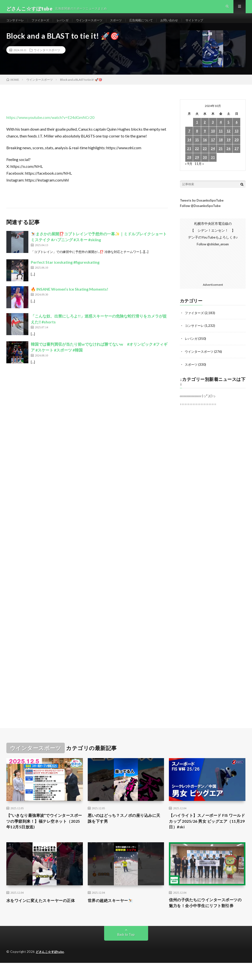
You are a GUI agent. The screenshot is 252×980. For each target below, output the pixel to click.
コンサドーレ (17, 24)
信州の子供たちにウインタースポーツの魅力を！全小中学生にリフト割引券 (205, 917)
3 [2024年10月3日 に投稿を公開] (213, 131)
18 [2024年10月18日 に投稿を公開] (221, 149)
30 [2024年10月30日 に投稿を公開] (205, 166)
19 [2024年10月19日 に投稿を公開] (229, 149)
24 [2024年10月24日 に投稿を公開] (213, 158)
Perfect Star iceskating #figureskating (65, 271)
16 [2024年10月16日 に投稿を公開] (205, 149)
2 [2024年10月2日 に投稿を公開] (205, 131)
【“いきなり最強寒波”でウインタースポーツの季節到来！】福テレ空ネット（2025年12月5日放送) (44, 830)
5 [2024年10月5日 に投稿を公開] (229, 131)
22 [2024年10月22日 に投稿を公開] (197, 158)
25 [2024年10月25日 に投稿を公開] (221, 158)
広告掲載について (157, 24)
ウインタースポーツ (99, 24)
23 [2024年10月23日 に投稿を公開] (205, 158)
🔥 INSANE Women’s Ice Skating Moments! (70, 298)
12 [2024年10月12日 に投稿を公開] (229, 140)
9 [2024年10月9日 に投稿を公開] (205, 140)
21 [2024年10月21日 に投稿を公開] (189, 158)
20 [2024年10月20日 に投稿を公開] (237, 149)
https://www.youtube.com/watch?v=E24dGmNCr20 (50, 126)
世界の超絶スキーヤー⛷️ (113, 911)
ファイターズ (45, 24)
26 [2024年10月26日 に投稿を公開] (229, 158)
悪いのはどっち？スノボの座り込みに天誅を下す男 (124, 827)
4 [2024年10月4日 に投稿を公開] (221, 131)
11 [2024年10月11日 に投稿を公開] (221, 140)
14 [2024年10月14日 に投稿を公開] (189, 149)
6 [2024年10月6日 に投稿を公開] (237, 131)
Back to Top (126, 953)
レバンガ (69, 24)
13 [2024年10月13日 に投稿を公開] (237, 140)
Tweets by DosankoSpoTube (202, 209)
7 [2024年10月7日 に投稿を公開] (189, 140)
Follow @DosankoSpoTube (200, 215)
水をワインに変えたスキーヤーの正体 (43, 914)
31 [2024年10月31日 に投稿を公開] (213, 166)
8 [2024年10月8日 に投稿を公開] (197, 140)
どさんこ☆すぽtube (51, 970)
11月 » (200, 173)
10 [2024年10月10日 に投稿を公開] (213, 140)
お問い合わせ (189, 24)
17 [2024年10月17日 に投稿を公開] (213, 149)
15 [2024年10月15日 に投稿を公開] (197, 149)
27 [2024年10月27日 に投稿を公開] (237, 158)
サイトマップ (217, 24)
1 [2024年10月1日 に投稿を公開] (197, 131)
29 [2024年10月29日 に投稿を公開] (197, 166)
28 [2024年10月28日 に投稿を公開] (189, 166)
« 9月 (189, 173)
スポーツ (129, 24)
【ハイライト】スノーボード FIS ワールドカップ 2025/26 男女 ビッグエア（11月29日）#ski (207, 830)
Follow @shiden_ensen (213, 253)
